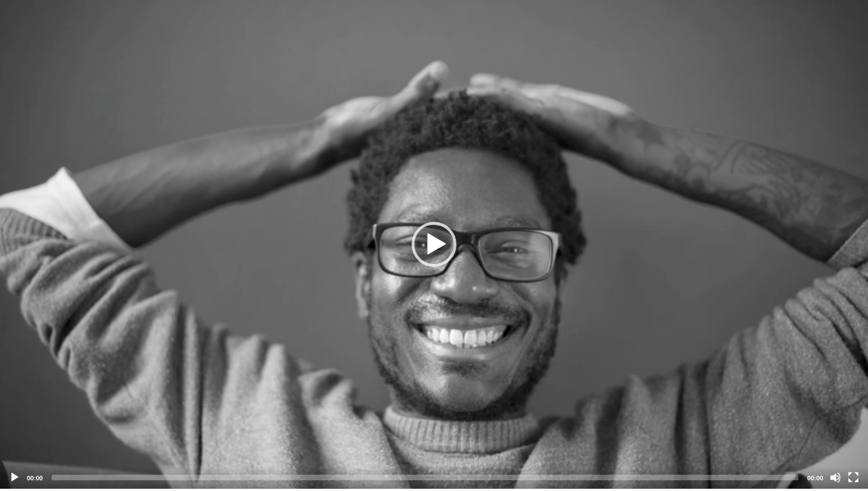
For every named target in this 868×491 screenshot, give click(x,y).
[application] (434, 244)
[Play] (15, 478)
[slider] (425, 478)
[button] (434, 244)
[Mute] (835, 478)
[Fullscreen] (853, 478)
